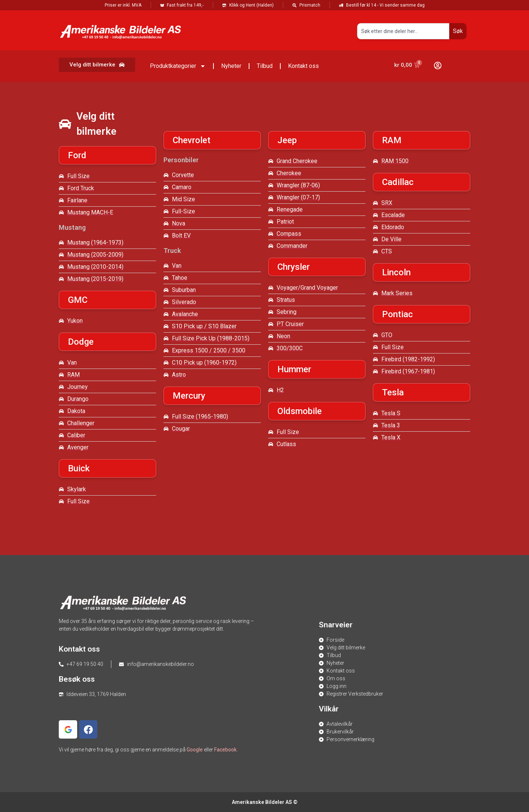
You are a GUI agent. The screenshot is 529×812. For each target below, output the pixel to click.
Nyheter (231, 66)
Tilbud (265, 66)
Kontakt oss (303, 66)
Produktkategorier (178, 66)
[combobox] (403, 31)
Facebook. (226, 750)
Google (195, 750)
